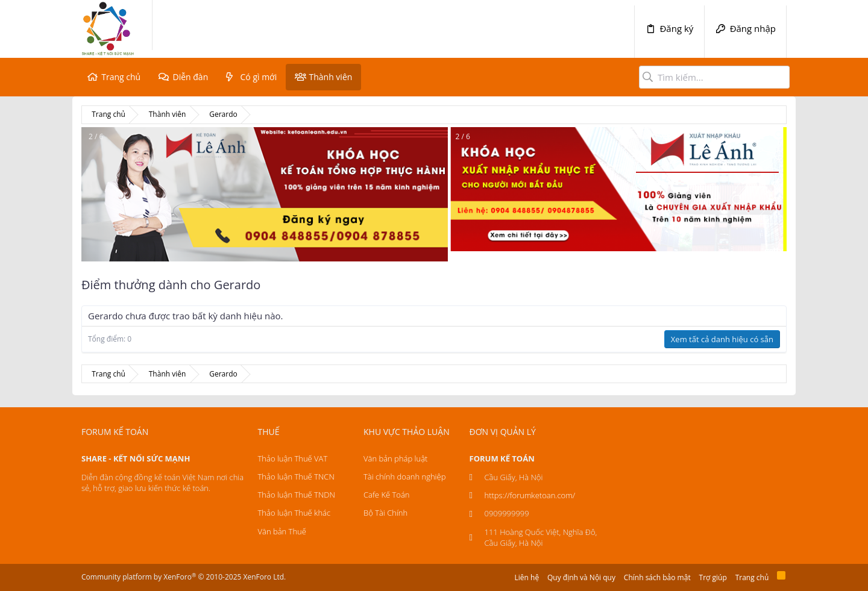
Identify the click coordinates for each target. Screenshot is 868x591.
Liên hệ (527, 577)
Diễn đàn (190, 77)
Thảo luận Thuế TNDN (297, 495)
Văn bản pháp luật (395, 458)
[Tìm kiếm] (714, 77)
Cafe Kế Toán (386, 495)
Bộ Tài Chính (385, 513)
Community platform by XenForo (184, 577)
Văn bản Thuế (282, 531)
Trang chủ (121, 77)
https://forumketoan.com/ (530, 495)
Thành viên (330, 77)
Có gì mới (259, 77)
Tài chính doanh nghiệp (404, 477)
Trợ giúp (713, 577)
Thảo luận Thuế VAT (293, 458)
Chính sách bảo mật (657, 577)
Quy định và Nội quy (581, 577)
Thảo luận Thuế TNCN (296, 477)
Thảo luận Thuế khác (294, 513)
